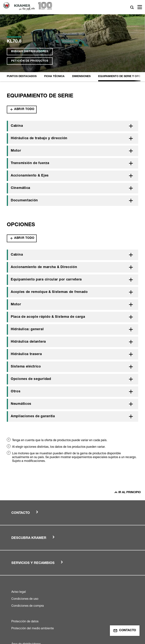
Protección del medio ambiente (33, 575)
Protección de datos (25, 568)
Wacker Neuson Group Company (62, 631)
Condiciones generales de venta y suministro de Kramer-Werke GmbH (59, 597)
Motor (16, 98)
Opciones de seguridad (31, 326)
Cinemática (20, 135)
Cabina (17, 73)
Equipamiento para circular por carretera (46, 226)
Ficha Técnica (54, 23)
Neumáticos (21, 351)
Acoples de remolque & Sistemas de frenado (49, 239)
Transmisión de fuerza (30, 110)
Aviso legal (19, 538)
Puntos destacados (22, 23)
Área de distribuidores (26, 591)
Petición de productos (30, 17)
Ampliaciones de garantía (33, 363)
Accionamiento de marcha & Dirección (44, 214)
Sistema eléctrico (26, 313)
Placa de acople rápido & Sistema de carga (48, 264)
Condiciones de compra (28, 552)
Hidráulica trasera (26, 301)
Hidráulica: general (27, 276)
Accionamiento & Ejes (30, 122)
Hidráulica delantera (28, 289)
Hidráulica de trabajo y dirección (39, 85)
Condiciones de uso (25, 545)
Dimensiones (81, 23)
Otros (16, 338)
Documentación (24, 147)
